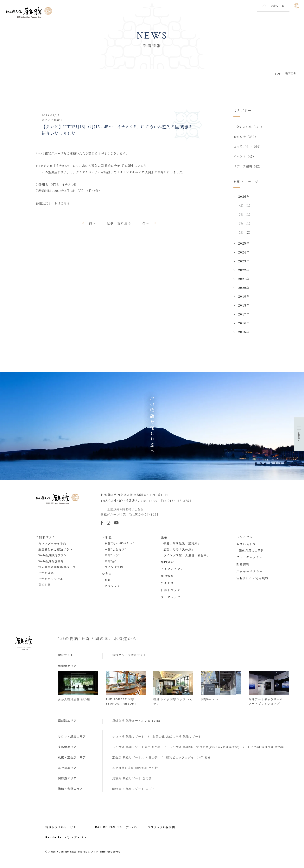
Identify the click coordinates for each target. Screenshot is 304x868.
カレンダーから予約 (52, 546)
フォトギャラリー (250, 560)
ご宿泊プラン (46, 540)
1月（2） (246, 235)
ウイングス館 (114, 570)
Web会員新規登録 (51, 564)
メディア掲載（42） (248, 168)
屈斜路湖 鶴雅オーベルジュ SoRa (136, 723)
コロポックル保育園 (161, 830)
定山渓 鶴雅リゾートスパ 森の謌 (135, 760)
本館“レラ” (112, 558)
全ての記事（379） (250, 127)
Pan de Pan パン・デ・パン (66, 840)
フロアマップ (171, 600)
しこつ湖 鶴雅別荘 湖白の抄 (204, 750)
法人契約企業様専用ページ (57, 570)
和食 (108, 583)
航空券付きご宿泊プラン (55, 552)
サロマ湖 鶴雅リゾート (128, 739)
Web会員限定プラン (53, 558)
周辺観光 (167, 579)
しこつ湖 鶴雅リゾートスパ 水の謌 (137, 750)
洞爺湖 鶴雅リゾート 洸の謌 (132, 781)
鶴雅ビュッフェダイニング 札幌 (188, 760)
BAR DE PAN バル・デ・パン (117, 830)
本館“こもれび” (115, 552)
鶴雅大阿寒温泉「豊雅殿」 (182, 546)
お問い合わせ (246, 547)
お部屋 (107, 540)
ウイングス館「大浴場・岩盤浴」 (187, 558)
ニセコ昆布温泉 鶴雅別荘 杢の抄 (135, 771)
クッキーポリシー (250, 574)
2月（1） (246, 226)
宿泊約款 (45, 587)
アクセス (167, 586)
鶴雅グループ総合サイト (129, 658)
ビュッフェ (112, 589)
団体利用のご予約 (251, 553)
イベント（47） (245, 158)
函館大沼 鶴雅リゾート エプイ (134, 792)
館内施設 (167, 565)
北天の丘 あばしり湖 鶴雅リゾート (177, 739)
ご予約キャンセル (51, 582)
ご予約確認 (46, 576)
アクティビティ (172, 572)
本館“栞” (111, 564)
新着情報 (243, 567)
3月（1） (246, 217)
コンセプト (245, 540)
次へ (146, 223)
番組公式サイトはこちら (53, 203)
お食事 (107, 576)
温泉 (164, 540)
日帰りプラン (171, 593)
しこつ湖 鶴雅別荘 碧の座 (266, 750)
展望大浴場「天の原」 (179, 552)
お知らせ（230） (246, 137)
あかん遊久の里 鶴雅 (96, 166)
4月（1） (246, 208)
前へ (93, 223)
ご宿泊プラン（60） (248, 148)
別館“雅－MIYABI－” (119, 546)
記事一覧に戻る (119, 223)
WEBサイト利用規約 (252, 581)
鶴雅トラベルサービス (61, 830)
